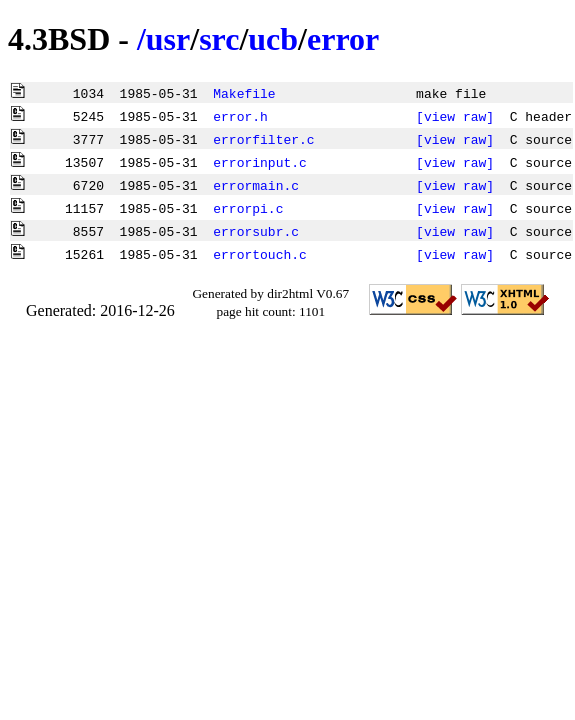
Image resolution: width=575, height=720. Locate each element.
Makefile (244, 93)
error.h (240, 116)
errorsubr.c (256, 231)
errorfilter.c (263, 139)
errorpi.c (248, 208)
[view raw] (455, 116)
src (219, 39)
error (343, 39)
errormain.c (256, 185)
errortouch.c (260, 254)
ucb (273, 39)
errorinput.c (260, 162)
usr (168, 39)
